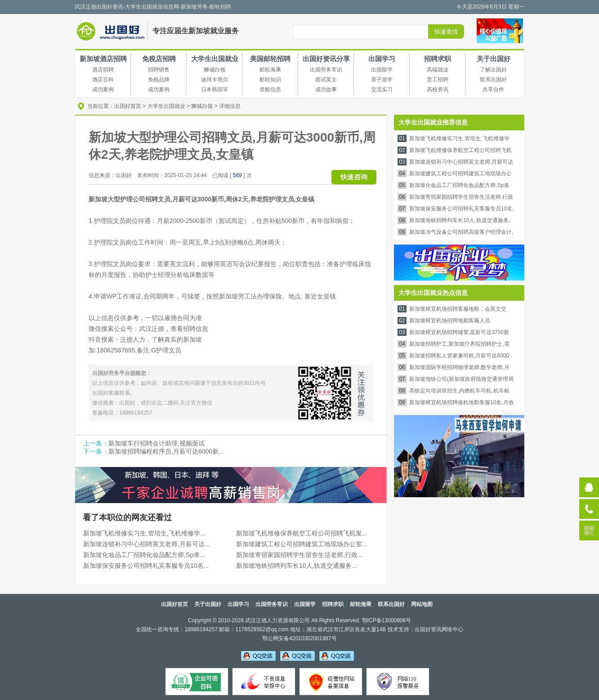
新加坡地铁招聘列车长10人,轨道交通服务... (297, 566)
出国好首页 (128, 106)
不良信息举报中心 (264, 682)
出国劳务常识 (272, 604)
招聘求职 (438, 59)
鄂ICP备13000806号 (387, 620)
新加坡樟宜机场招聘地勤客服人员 (450, 321)
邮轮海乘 (361, 604)
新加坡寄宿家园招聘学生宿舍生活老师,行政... (299, 555)
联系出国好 (391, 604)
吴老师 (258, 655)
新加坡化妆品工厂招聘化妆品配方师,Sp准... (144, 555)
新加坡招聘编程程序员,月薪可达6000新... (166, 451)
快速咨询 (354, 177)
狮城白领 (202, 106)
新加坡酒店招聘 (103, 59)
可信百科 (197, 682)
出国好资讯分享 (326, 59)
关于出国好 (494, 59)
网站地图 (422, 604)
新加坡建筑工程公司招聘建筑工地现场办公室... (302, 544)
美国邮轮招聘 (270, 59)
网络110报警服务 (398, 682)
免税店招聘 (159, 59)
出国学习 (382, 59)
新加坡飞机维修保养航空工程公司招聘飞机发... (302, 533)
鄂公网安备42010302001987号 (299, 638)
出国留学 (305, 604)
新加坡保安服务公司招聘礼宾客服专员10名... (146, 566)
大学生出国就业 (215, 59)
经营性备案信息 (331, 682)
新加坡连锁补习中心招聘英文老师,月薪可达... (147, 544)
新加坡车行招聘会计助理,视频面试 (156, 443)
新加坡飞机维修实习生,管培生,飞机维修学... (144, 533)
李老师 (297, 655)
